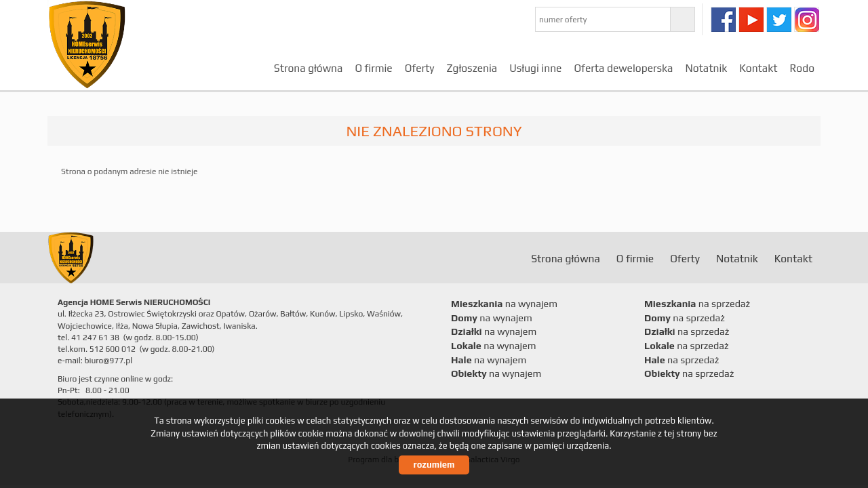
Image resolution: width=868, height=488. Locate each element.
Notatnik (706, 68)
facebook (723, 19)
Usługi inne (535, 68)
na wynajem (504, 304)
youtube (751, 19)
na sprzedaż (697, 304)
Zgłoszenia (472, 68)
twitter (779, 19)
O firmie (373, 68)
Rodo (802, 68)
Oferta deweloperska (623, 68)
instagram (807, 19)
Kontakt (758, 68)
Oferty (420, 68)
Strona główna (309, 68)
